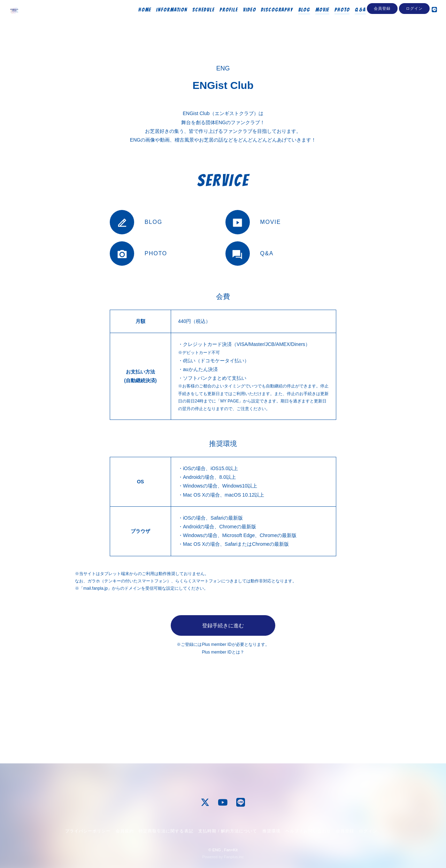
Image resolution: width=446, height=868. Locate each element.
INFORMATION (163, 20)
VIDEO (241, 20)
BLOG (295, 20)
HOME (136, 20)
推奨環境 (271, 831)
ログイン (414, 32)
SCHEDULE (195, 20)
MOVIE (314, 20)
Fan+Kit (231, 850)
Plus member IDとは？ (223, 652)
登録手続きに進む (223, 625)
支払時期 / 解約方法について (228, 831)
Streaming (375, 20)
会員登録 (382, 32)
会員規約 (125, 831)
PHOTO (333, 20)
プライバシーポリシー (88, 831)
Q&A (352, 20)
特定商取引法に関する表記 (166, 831)
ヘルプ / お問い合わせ (308, 831)
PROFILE (220, 20)
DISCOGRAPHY (268, 20)
